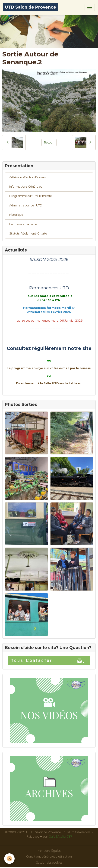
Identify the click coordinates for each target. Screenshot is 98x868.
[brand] (30, 7)
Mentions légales (49, 851)
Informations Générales (26, 187)
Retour (49, 142)
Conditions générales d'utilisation (49, 857)
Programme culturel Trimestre (31, 196)
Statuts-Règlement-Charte (28, 233)
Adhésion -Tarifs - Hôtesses (27, 177)
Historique (16, 215)
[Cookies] (9, 859)
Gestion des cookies (49, 863)
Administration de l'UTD (26, 205)
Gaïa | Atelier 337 (60, 837)
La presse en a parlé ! (24, 224)
